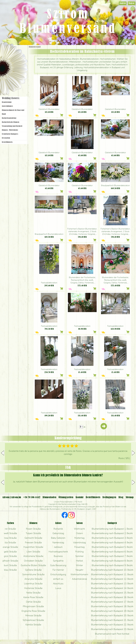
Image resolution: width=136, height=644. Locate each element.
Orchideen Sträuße (33, 561)
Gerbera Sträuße (33, 570)
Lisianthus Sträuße (33, 584)
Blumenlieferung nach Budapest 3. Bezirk (112, 538)
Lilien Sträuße (33, 552)
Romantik (58, 529)
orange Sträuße (10, 547)
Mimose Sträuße (33, 615)
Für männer (58, 570)
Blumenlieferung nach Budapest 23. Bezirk (112, 629)
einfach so (58, 579)
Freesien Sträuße (33, 543)
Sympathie (58, 561)
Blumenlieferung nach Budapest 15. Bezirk (112, 593)
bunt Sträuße (10, 565)
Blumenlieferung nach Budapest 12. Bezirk (112, 579)
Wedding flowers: (11, 98)
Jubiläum (58, 547)
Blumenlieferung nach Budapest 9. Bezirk (112, 565)
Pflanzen (19, 63)
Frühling (79, 552)
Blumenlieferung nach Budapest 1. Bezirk (112, 529)
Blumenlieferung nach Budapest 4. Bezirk (112, 543)
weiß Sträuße (10, 533)
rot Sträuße (10, 529)
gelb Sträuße (10, 552)
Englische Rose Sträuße (33, 611)
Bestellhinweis (7, 142)
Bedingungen (109, 497)
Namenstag (58, 543)
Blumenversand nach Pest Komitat (112, 634)
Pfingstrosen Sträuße (33, 606)
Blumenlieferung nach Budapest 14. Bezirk (112, 588)
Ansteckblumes (7, 106)
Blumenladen (15, 83)
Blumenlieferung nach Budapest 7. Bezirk (112, 556)
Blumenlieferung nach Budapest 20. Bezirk (112, 615)
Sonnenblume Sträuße (33, 574)
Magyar (132, 3)
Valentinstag (79, 543)
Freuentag (79, 547)
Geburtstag (58, 533)
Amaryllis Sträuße (33, 579)
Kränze (16, 75)
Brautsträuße (7, 102)
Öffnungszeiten (66, 497)
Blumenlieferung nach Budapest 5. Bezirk (112, 547)
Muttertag (79, 538)
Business (58, 556)
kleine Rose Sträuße (33, 597)
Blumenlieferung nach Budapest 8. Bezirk (112, 561)
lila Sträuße (10, 543)
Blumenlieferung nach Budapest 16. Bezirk (112, 597)
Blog (121, 497)
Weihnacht (79, 529)
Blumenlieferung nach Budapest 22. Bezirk (112, 625)
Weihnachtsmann (79, 574)
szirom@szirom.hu (12, 497)
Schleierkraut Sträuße (33, 620)
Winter (79, 565)
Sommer (79, 556)
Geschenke (11, 52)
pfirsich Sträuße (10, 561)
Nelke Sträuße (33, 593)
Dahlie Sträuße (33, 602)
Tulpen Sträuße (33, 533)
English (123, 3)
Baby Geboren (58, 538)
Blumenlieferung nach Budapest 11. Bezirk (112, 574)
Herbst (79, 561)
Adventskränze (79, 579)
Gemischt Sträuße (33, 538)
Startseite (7, 50)
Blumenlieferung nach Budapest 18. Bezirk (112, 606)
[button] (133, 453)
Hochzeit (20, 69)
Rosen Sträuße (33, 529)
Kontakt (79, 497)
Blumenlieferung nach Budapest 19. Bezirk (112, 611)
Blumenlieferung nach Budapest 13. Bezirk (112, 584)
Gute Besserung (58, 565)
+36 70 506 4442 (32, 497)
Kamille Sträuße (33, 625)
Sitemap (130, 497)
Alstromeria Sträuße (33, 556)
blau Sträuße (10, 570)
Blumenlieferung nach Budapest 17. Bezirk (112, 602)
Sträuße (16, 57)
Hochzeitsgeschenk (58, 552)
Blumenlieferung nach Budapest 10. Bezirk (112, 570)
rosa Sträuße (10, 538)
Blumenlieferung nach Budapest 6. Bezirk (112, 552)
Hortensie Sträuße (33, 588)
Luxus (58, 588)
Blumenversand (35, 47)
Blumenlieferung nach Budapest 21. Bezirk (112, 620)
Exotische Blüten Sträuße (33, 565)
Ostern (79, 533)
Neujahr (79, 570)
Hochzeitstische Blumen (11, 122)
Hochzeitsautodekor (9, 118)
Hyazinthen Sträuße (33, 547)
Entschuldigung (58, 574)
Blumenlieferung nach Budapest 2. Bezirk (112, 533)
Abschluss (58, 584)
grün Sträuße (10, 556)
